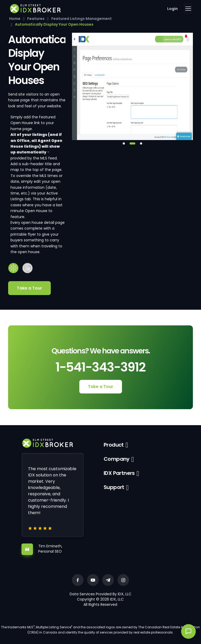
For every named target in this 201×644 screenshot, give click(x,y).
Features (36, 19)
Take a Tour (29, 288)
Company (117, 459)
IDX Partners (119, 473)
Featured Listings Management (82, 19)
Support (114, 487)
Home (15, 19)
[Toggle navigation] (188, 9)
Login (172, 9)
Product (114, 445)
